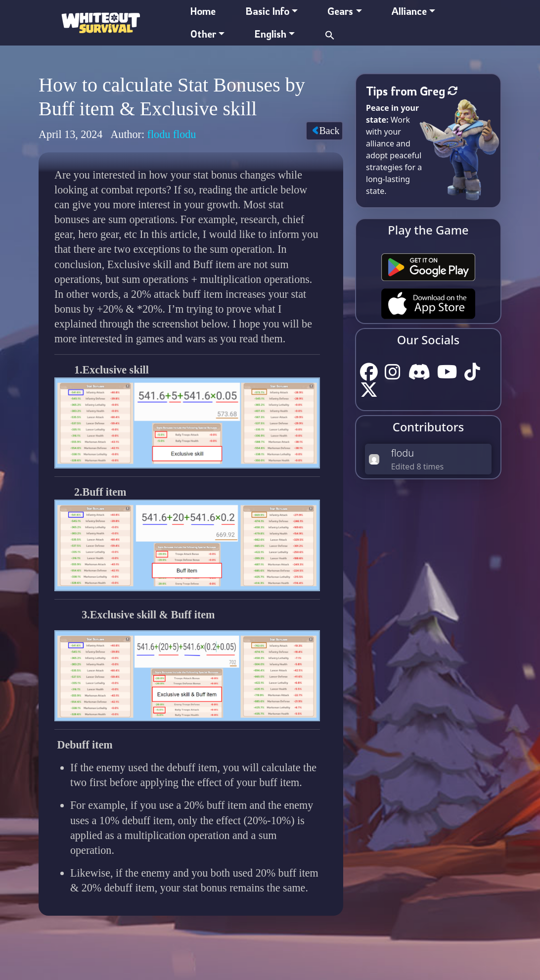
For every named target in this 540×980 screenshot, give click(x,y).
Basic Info (267, 11)
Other (203, 34)
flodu (403, 453)
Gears (340, 11)
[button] (330, 34)
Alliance (409, 11)
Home (203, 11)
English (270, 34)
